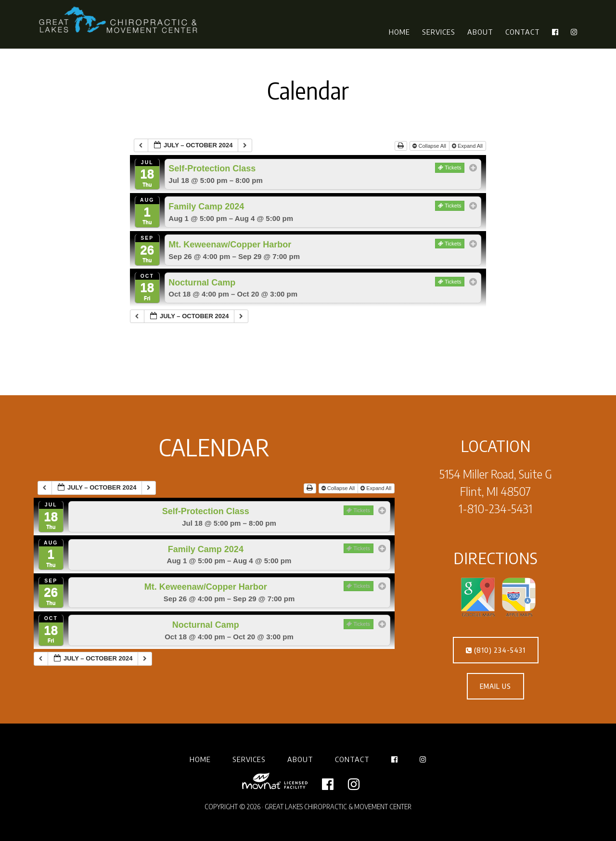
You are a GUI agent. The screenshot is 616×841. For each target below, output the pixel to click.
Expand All (468, 146)
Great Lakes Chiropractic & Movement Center (120, 21)
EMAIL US (495, 686)
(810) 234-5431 (496, 650)
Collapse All (430, 146)
